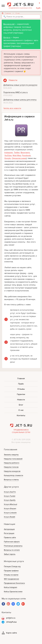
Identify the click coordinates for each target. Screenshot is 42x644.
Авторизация (9, 529)
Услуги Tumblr (10, 496)
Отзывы (21, 389)
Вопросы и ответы (11, 480)
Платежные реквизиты (13, 546)
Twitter (17, 152)
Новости (21, 400)
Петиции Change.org (12, 566)
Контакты (21, 415)
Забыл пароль (10, 554)
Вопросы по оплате (12, 550)
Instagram (9, 152)
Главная (8, 13)
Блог (21, 405)
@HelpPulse (11, 622)
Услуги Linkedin (10, 513)
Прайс (21, 384)
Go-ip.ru (7, 37)
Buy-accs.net (9, 24)
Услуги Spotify (10, 500)
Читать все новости (12, 108)
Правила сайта (10, 538)
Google (8, 158)
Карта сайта (11, 633)
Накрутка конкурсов (12, 471)
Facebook (26, 155)
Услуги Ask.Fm (10, 492)
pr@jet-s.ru (11, 618)
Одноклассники (19, 158)
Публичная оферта (12, 542)
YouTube (8, 155)
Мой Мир (17, 155)
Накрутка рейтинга (12, 463)
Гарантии (21, 394)
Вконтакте (25, 152)
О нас (21, 410)
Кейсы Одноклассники (13, 592)
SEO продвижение (11, 579)
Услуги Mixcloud (10, 504)
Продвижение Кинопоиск (14, 583)
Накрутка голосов (11, 467)
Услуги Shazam (10, 509)
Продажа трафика (11, 571)
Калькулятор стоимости (13, 475)
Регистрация (9, 533)
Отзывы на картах (11, 575)
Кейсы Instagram (11, 587)
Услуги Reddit (10, 517)
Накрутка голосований (13, 459)
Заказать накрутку (11, 455)
